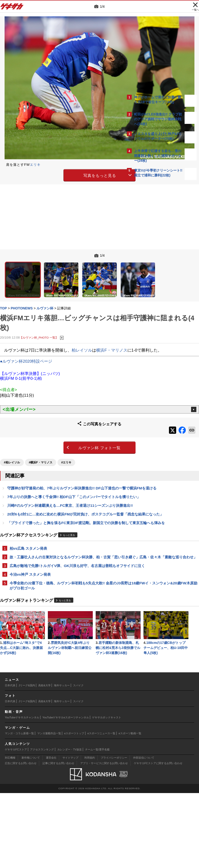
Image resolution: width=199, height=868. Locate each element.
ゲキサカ (12, 8)
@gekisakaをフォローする (153, 255)
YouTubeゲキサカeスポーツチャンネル (66, 792)
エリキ (38, 165)
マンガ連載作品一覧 (49, 808)
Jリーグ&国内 (27, 760)
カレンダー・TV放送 (69, 824)
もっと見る (71, 547)
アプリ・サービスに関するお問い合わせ (104, 838)
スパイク (78, 760)
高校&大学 (44, 760)
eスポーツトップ (74, 808)
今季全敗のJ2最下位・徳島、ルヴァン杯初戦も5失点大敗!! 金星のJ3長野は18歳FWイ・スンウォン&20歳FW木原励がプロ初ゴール (63, 612)
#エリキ (69, 446)
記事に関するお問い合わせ (58, 838)
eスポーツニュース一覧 (101, 808)
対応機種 (10, 833)
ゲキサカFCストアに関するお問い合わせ (158, 838)
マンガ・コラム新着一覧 (19, 808)
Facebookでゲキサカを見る (154, 265)
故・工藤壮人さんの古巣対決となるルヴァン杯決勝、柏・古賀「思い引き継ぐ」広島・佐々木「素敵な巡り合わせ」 (62, 572)
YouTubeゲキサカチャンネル (22, 792)
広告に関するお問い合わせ (21, 838)
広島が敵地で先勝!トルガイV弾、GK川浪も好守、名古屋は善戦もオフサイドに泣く (62, 586)
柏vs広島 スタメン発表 (31, 560)
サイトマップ (70, 833)
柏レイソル (84, 333)
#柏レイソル (14, 446)
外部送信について (144, 833)
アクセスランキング (42, 824)
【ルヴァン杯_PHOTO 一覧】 (41, 320)
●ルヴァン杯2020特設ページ (28, 350)
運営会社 (51, 833)
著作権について (31, 833)
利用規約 (90, 833)
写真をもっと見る (59, 175)
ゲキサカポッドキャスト (107, 792)
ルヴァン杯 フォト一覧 (59, 433)
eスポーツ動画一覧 (130, 808)
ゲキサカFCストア (16, 824)
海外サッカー (62, 760)
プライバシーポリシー (114, 833)
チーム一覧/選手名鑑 (97, 824)
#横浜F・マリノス (43, 446)
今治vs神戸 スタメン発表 (33, 598)
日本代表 (10, 760)
